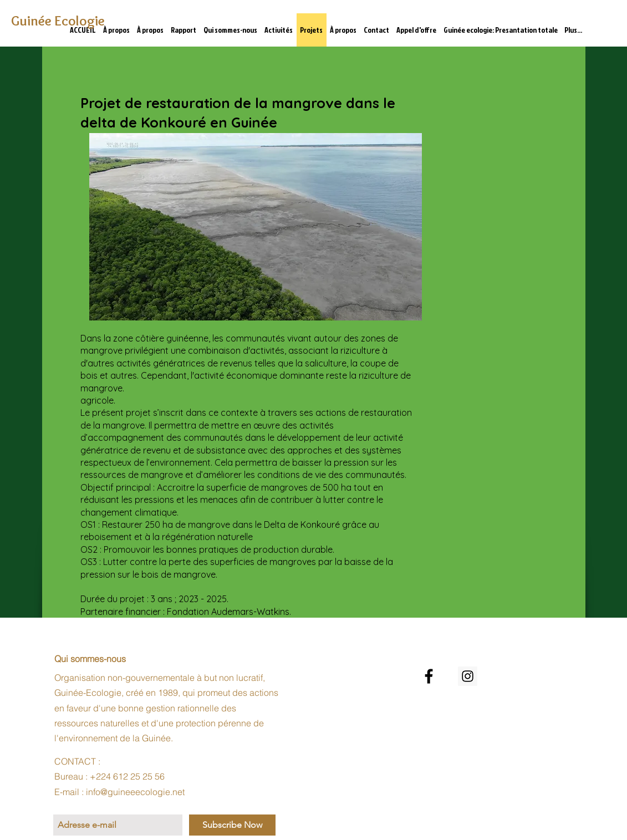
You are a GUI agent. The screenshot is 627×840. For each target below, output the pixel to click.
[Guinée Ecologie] (60, 21)
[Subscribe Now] (232, 825)
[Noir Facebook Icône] (429, 676)
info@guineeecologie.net (135, 792)
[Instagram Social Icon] (468, 676)
